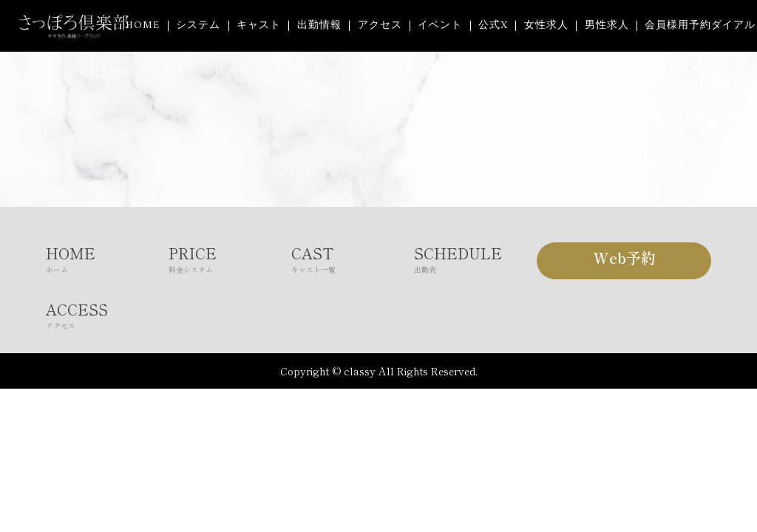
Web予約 (624, 258)
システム (198, 26)
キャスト (259, 26)
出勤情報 (319, 26)
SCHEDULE (475, 259)
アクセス (380, 26)
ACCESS (107, 315)
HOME (143, 26)
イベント (440, 26)
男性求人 (607, 26)
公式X (493, 26)
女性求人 (546, 26)
